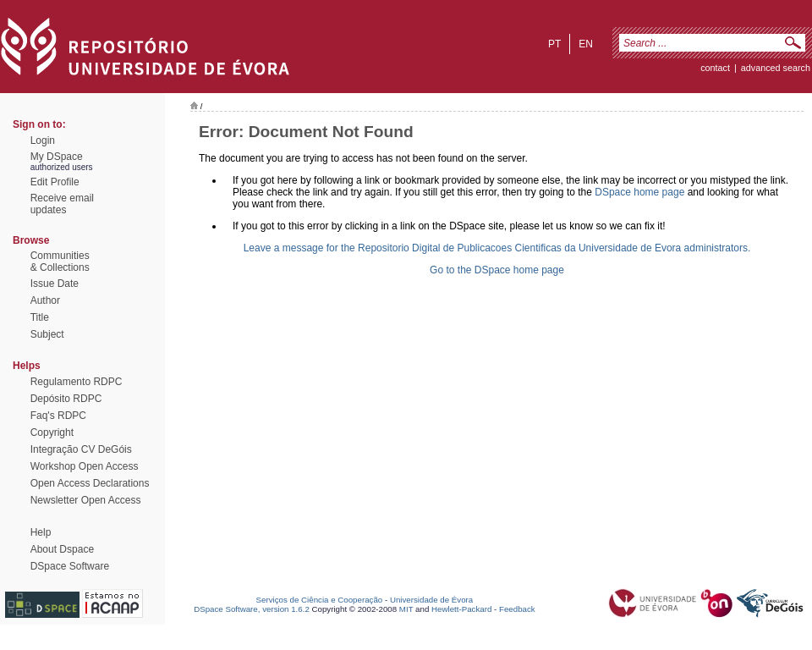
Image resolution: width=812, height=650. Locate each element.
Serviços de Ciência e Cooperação (320, 600)
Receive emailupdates (62, 204)
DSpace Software (70, 566)
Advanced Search (776, 68)
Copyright (52, 432)
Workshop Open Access (85, 466)
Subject (47, 334)
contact (715, 68)
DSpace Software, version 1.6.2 (252, 609)
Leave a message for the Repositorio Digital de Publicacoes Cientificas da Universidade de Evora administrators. (497, 248)
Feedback (517, 609)
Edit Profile (55, 182)
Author (45, 300)
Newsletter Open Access (86, 500)
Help (41, 532)
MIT (406, 609)
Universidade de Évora (431, 600)
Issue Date (55, 284)
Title (40, 317)
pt (554, 44)
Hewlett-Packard (461, 609)
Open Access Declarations (90, 483)
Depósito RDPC (66, 399)
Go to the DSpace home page (497, 270)
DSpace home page (639, 192)
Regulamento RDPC (77, 382)
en (586, 44)
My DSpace (57, 157)
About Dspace (62, 549)
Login (43, 140)
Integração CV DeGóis (81, 449)
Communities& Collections (60, 262)
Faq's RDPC (58, 416)
